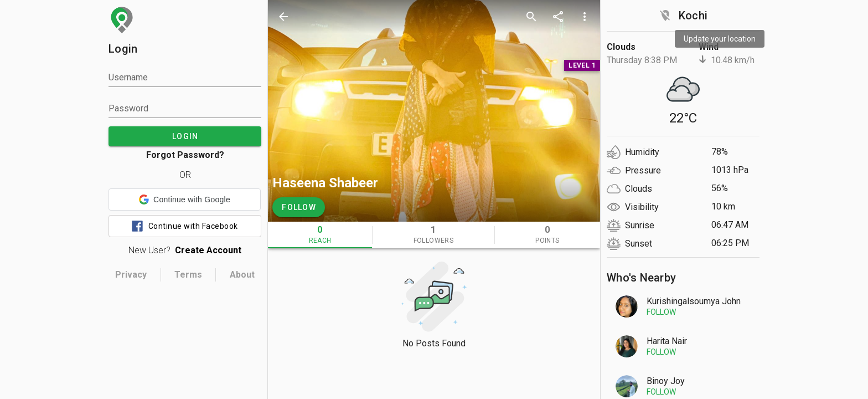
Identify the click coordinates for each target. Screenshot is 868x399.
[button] (185, 199)
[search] (531, 17)
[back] (283, 17)
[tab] (320, 235)
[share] (558, 17)
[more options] (585, 17)
